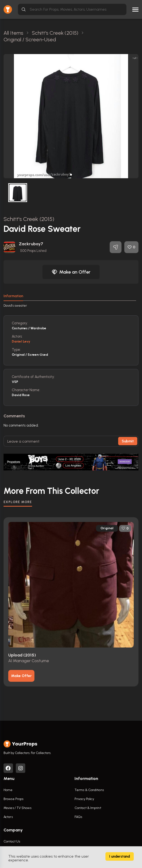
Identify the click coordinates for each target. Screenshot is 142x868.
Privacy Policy (84, 799)
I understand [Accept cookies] (120, 856)
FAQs (78, 817)
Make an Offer (71, 272)
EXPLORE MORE (18, 502)
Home (8, 790)
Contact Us (12, 841)
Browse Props (13, 799)
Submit (128, 441)
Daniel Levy (21, 341)
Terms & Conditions (89, 790)
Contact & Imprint (88, 808)
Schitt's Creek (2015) (29, 219)
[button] (71, 175)
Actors (8, 817)
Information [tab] (13, 296)
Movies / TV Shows (17, 808)
